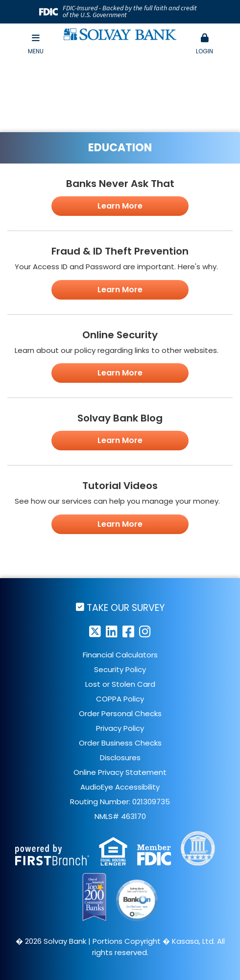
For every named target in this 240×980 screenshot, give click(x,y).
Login (204, 44)
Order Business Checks (120, 743)
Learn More (120, 206)
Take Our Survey (126, 607)
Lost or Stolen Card (120, 684)
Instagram (145, 631)
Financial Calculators (120, 655)
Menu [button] (36, 44)
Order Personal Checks (120, 713)
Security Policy (120, 669)
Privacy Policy (120, 728)
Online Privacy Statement (120, 772)
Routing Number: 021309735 (120, 802)
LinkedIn (112, 631)
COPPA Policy (120, 699)
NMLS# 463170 (120, 816)
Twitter (95, 631)
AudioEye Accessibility (120, 787)
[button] (204, 45)
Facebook (128, 631)
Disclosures (120, 758)
